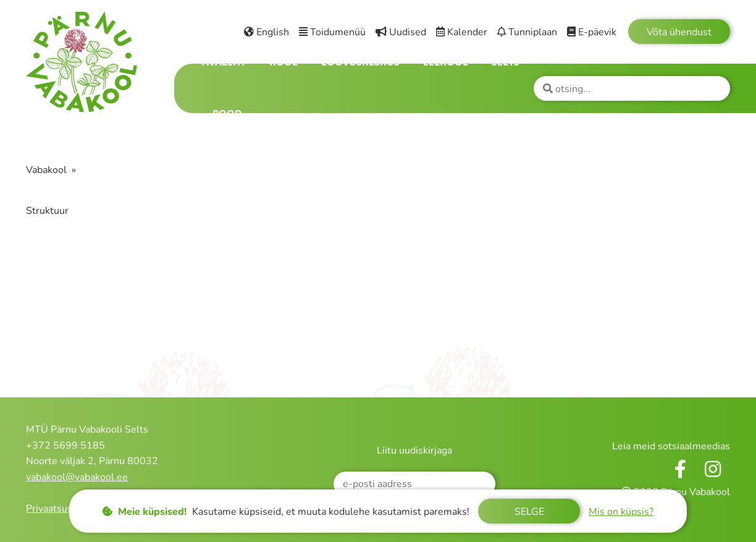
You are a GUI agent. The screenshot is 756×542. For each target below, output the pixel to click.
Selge (529, 512)
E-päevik (592, 32)
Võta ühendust (679, 32)
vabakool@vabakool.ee (77, 477)
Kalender (462, 32)
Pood (227, 114)
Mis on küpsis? (621, 512)
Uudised (401, 32)
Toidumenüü (332, 32)
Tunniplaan (527, 32)
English (267, 32)
